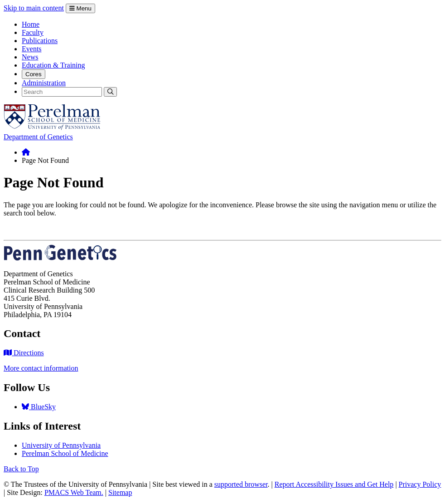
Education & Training (53, 65)
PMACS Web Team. (74, 492)
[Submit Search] (110, 92)
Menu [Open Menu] (80, 8)
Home (31, 24)
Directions (24, 353)
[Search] (62, 92)
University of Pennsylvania (61, 445)
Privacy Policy (420, 484)
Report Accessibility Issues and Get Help (334, 484)
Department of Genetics (38, 137)
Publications (40, 41)
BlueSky (39, 407)
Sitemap (120, 492)
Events (32, 49)
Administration (44, 83)
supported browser (241, 484)
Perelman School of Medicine (65, 453)
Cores (34, 74)
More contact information (41, 368)
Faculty (33, 32)
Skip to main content (34, 8)
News (30, 57)
